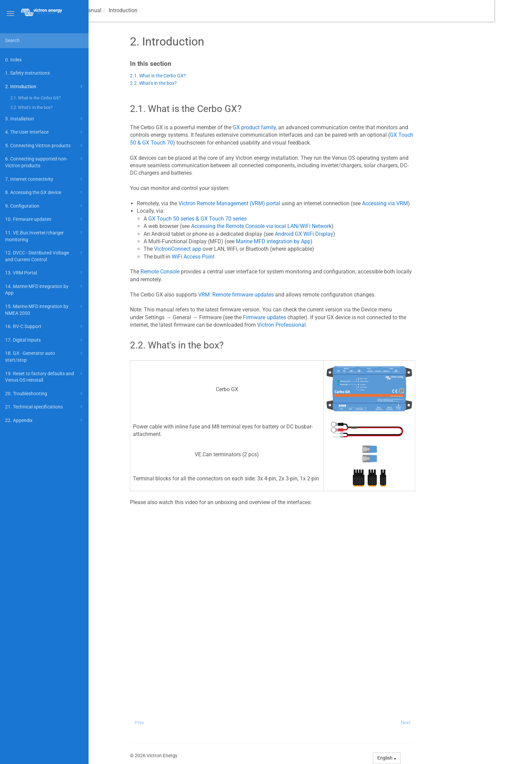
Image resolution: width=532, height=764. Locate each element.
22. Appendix (44, 420)
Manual (118, 10)
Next (443, 723)
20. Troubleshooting (44, 394)
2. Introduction (44, 87)
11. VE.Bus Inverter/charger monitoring (44, 236)
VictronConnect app (215, 249)
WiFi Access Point (231, 257)
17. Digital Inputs (44, 340)
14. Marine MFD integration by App (44, 289)
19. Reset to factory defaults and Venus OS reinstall (44, 376)
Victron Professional (319, 325)
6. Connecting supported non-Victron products (44, 162)
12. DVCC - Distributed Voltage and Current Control (44, 256)
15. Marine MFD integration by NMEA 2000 (44, 309)
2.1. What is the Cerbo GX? (35, 98)
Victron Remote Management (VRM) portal (267, 203)
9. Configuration (44, 206)
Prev (177, 723)
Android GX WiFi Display (342, 234)
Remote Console (198, 272)
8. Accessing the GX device (44, 192)
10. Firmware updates (44, 219)
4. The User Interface (44, 132)
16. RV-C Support (44, 326)
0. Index (13, 60)
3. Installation (44, 119)
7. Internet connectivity (44, 179)
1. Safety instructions (27, 73)
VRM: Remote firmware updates (274, 295)
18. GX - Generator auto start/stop (44, 356)
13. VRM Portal (44, 273)
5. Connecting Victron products (44, 146)
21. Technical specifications (44, 407)
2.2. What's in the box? (31, 107)
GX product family (292, 127)
